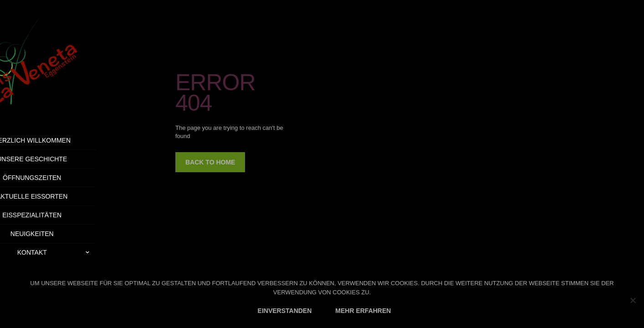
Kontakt (89, 252)
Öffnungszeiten (64, 178)
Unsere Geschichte (64, 159)
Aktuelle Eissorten (64, 196)
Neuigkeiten (64, 234)
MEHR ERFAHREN (363, 311)
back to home (210, 162)
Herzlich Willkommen (65, 140)
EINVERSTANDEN (285, 311)
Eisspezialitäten (65, 215)
